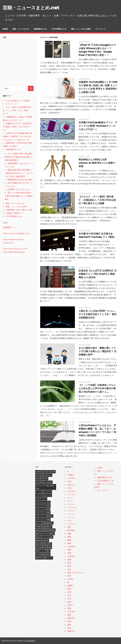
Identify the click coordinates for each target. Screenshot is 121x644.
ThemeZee (31, 641)
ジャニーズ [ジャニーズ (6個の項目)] (47, 492)
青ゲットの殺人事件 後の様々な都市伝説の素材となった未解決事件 (19, 196)
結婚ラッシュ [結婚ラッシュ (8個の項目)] (40, 551)
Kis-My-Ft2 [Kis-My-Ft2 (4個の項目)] (48, 475)
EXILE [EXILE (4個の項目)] (44, 472)
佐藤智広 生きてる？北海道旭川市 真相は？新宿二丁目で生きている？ (17, 127)
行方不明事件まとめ (59, 29)
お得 (69, 481)
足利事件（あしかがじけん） (20, 189)
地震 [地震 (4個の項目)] (37, 530)
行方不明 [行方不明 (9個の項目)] (39, 554)
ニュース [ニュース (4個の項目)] (48, 495)
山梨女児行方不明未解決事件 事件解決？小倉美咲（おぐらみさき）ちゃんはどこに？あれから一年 (18, 136)
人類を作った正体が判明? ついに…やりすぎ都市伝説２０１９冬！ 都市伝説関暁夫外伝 (98, 314)
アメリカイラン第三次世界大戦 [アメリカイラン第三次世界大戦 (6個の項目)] (45, 487)
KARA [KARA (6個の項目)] (53, 472)
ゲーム (70, 501)
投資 (69, 563)
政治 (69, 566)
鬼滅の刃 (71, 631)
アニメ (70, 498)
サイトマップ (100, 29)
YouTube (71, 478)
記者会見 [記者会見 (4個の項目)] (47, 554)
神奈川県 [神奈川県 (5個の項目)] (39, 544)
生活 (69, 595)
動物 (69, 540)
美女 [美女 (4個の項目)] (48, 551)
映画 (69, 576)
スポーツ (71, 511)
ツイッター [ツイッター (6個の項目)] (40, 495)
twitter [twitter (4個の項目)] (44, 479)
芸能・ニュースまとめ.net (31, 8)
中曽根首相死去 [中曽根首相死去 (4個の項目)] (47, 523)
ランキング (72, 524)
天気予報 (71, 556)
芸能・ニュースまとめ (21, 29)
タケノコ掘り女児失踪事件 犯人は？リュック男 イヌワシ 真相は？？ (17, 110)
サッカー (71, 504)
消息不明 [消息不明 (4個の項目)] (45, 540)
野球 (69, 621)
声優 (69, 553)
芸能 (69, 608)
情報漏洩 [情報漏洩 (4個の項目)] (52, 530)
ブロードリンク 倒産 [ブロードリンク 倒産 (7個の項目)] (43, 506)
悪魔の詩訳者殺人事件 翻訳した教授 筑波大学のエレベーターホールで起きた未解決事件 (19, 173)
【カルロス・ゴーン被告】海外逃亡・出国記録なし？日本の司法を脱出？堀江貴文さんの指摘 (97, 200)
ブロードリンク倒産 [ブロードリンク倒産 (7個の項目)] (43, 509)
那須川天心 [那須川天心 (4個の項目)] (40, 558)
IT (68, 472)
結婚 (69, 602)
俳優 (69, 537)
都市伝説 (71, 618)
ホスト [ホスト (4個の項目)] (38, 523)
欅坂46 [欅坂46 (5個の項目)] (38, 540)
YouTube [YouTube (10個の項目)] (39, 482)
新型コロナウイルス (76, 573)
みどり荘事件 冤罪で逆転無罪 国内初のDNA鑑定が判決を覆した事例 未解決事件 (19, 157)
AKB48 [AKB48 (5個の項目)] (38, 472)
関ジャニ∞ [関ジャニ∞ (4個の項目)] (49, 558)
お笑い (70, 488)
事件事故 (71, 530)
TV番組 (70, 475)
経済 (69, 599)
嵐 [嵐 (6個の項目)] (46, 530)
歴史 (69, 589)
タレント (71, 514)
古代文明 (71, 547)
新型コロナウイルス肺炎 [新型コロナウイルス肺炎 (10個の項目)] (44, 537)
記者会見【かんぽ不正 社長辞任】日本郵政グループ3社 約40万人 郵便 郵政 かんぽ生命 (98, 274)
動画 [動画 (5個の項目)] (45, 527)
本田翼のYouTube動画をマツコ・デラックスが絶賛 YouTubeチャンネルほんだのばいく (98, 126)
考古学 (70, 605)
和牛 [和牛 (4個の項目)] (50, 527)
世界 (69, 527)
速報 (69, 615)
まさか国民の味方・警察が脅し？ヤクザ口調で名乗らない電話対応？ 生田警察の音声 (98, 351)
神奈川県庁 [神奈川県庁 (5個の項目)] (47, 544)
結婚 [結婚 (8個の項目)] (50, 547)
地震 (69, 550)
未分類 (70, 579)
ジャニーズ (72, 507)
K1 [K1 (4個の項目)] (48, 472)
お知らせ (71, 485)
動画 (69, 543)
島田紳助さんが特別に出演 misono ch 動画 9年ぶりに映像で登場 (97, 163)
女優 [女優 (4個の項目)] (42, 530)
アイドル (71, 494)
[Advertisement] (18, 61)
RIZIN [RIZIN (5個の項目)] (38, 479)
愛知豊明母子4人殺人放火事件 (20, 180)
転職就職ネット (9, 227)
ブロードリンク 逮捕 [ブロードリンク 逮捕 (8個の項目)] (43, 520)
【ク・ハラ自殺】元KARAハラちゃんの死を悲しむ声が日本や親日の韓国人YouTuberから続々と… (97, 388)
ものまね (71, 491)
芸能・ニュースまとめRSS (81, 29)
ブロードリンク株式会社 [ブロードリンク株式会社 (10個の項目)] (44, 516)
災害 (69, 592)
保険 (69, 534)
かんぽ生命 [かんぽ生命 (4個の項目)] (48, 482)
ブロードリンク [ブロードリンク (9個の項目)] (41, 499)
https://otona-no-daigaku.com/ (16, 233)
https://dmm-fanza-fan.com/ (15, 249)
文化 (69, 569)
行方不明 (71, 612)
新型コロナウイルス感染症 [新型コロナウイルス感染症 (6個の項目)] (45, 534)
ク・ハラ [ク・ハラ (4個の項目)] (39, 492)
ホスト (70, 520)
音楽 (69, 628)
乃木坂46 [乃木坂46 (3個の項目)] (39, 527)
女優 (69, 560)
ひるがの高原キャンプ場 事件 (18, 101)
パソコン (71, 517)
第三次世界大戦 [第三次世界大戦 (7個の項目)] (41, 547)
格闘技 (70, 586)
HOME (5, 29)
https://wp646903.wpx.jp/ (14, 252)
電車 (69, 625)
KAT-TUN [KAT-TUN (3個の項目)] (39, 475)
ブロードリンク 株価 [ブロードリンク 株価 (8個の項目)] (43, 513)
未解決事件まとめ (40, 29)
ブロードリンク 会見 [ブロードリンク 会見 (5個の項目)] (43, 502)
